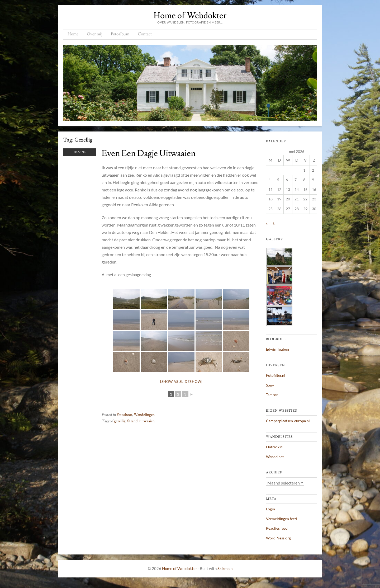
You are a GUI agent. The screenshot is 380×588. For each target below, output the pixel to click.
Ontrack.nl (275, 447)
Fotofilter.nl (276, 375)
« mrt (270, 223)
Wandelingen (144, 415)
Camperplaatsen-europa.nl (288, 421)
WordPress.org (278, 538)
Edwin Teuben (277, 349)
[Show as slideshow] (181, 382)
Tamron (272, 395)
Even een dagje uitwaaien (149, 153)
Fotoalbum (120, 34)
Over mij (95, 34)
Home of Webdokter (190, 16)
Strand (132, 421)
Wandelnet (275, 457)
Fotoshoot (124, 415)
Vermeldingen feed (281, 519)
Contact (145, 34)
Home (73, 34)
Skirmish (225, 568)
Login (270, 509)
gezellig (120, 421)
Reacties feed (277, 528)
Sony (270, 385)
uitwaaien (147, 421)
